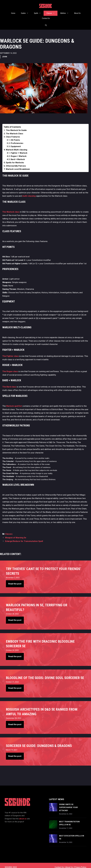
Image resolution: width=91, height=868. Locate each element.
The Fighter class (11, 352)
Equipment (16, 143)
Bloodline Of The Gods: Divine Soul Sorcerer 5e (45, 674)
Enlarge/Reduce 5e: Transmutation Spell (24, 537)
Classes (52, 13)
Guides (26, 13)
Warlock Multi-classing (16, 146)
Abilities (66, 13)
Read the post (15, 580)
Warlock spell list (14, 402)
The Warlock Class (14, 130)
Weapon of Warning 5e (16, 534)
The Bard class (9, 383)
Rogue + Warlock (19, 152)
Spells (39, 13)
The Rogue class (10, 368)
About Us (77, 13)
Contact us (59, 863)
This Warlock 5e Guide (16, 127)
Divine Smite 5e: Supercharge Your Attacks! (68, 804)
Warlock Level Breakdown (18, 165)
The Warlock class (11, 208)
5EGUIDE (45, 6)
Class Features (13, 133)
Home (13, 13)
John (5, 53)
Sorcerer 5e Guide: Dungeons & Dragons (39, 742)
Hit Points (15, 136)
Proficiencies (17, 139)
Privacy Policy (80, 863)
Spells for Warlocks (15, 159)
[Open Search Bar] (46, 23)
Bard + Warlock (18, 156)
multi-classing (29, 192)
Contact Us (46, 18)
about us (23, 815)
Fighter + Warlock (19, 149)
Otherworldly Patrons (16, 162)
